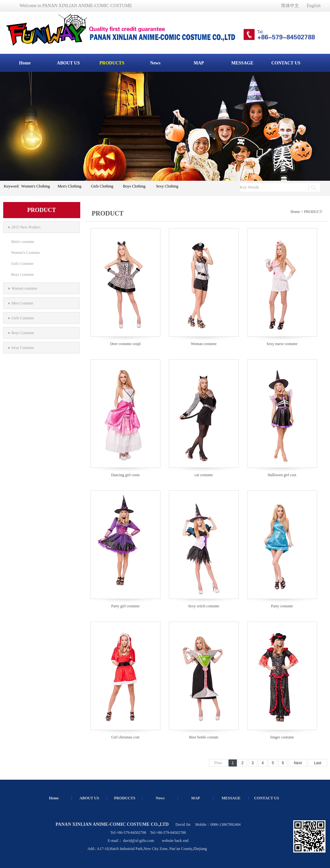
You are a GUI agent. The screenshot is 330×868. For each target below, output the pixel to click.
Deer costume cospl (126, 344)
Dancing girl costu (126, 475)
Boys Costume (23, 275)
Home (25, 63)
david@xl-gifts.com (139, 841)
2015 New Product (26, 227)
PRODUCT (313, 212)
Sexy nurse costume (282, 344)
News (155, 63)
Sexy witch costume (204, 606)
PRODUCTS (112, 63)
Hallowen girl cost (282, 475)
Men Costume (23, 303)
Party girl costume (125, 606)
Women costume (24, 288)
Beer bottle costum (204, 737)
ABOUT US (68, 63)
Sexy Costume (23, 348)
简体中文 (290, 6)
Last (318, 763)
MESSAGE (242, 63)
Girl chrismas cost (125, 737)
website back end (175, 841)
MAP (199, 63)
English (314, 6)
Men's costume (23, 242)
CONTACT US (286, 63)
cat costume (204, 475)
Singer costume (282, 737)
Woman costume (204, 344)
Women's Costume (26, 253)
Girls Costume (23, 264)
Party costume (282, 606)
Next (298, 763)
